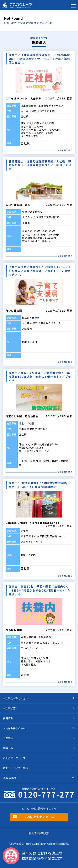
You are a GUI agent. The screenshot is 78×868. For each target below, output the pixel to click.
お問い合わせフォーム (40, 817)
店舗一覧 (8, 748)
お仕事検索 (9, 708)
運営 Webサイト (12, 778)
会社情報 (8, 738)
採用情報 (8, 718)
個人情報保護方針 (39, 833)
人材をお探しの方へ (14, 728)
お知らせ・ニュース (14, 758)
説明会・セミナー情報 (16, 768)
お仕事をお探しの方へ (16, 698)
